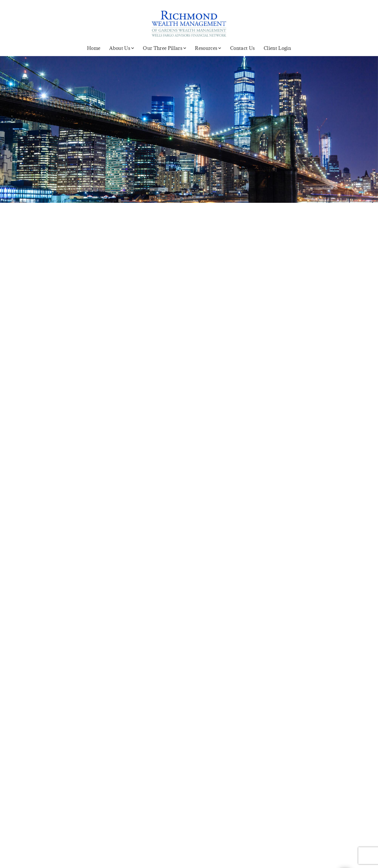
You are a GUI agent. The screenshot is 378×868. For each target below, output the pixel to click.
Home (94, 48)
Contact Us (242, 48)
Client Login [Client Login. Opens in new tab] (277, 48)
